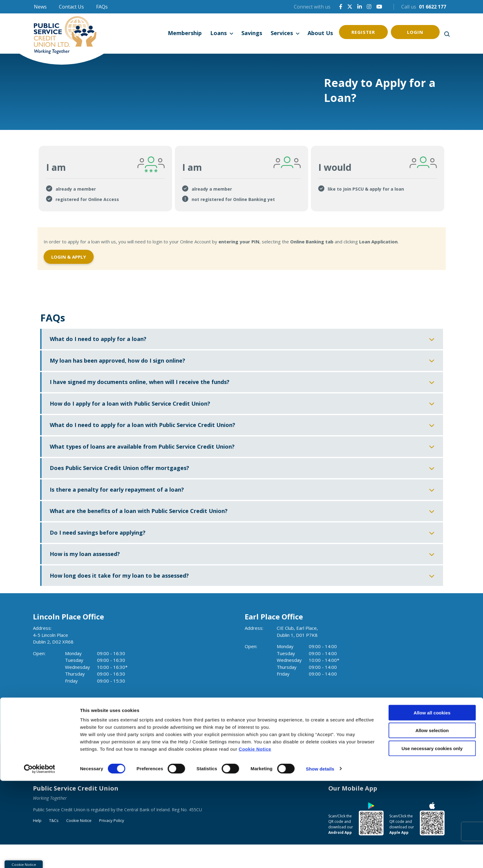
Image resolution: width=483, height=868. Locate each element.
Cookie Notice (255, 836)
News (40, 7)
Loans (218, 33)
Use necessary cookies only (432, 836)
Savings (252, 33)
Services (282, 33)
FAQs (102, 7)
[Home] (67, 34)
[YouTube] (379, 7)
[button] (447, 34)
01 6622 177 (433, 7)
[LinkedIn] (360, 7)
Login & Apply (69, 255)
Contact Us (71, 7)
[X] (350, 7)
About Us (320, 33)
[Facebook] (341, 7)
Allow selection (432, 818)
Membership (185, 33)
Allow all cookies (432, 800)
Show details (320, 856)
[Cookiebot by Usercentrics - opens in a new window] (40, 856)
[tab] (106, 178)
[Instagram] (369, 7)
